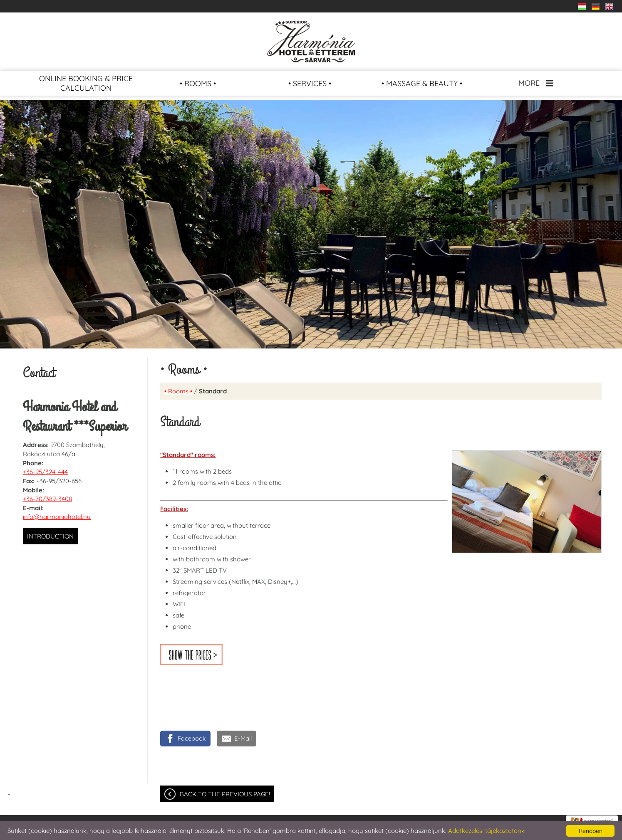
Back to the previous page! (225, 794)
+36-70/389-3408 (47, 499)
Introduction (50, 536)
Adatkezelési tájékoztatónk (486, 831)
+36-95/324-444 (45, 472)
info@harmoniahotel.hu (57, 517)
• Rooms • (178, 391)
